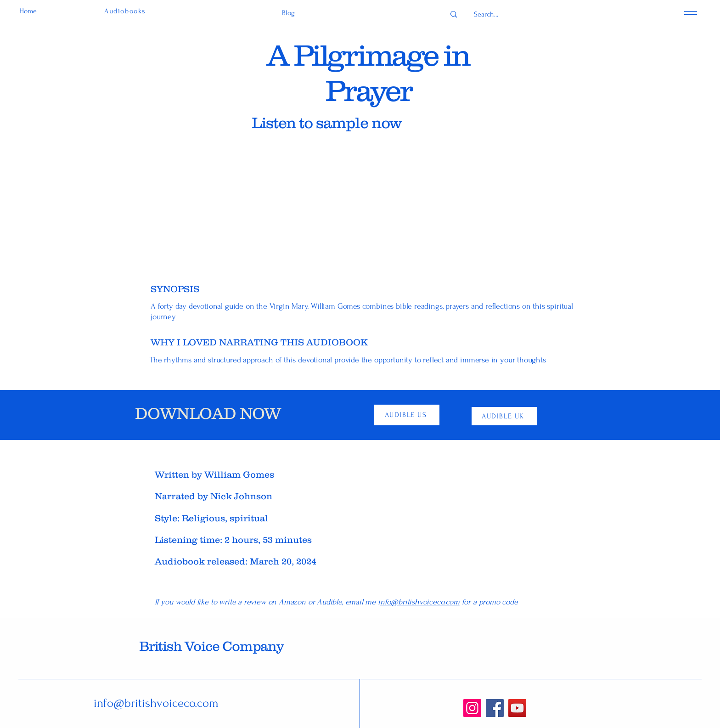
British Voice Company (211, 646)
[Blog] (288, 13)
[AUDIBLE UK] (504, 416)
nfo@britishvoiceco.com (420, 602)
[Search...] (486, 14)
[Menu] (691, 13)
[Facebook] (495, 708)
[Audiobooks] (126, 11)
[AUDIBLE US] (407, 415)
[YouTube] (517, 708)
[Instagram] (472, 708)
